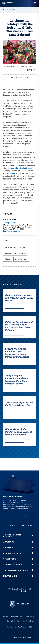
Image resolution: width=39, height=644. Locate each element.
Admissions (9, 548)
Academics (9, 542)
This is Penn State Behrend (12, 536)
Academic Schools (13, 565)
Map (18, 621)
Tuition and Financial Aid (16, 570)
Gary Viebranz (21, 259)
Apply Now (27, 525)
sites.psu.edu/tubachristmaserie (20, 168)
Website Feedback (28, 621)
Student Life (10, 559)
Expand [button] (30, 70)
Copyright (10, 621)
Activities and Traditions (16, 247)
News (13, 10)
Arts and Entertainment (15, 253)
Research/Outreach (13, 553)
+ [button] (32, 535)
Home (6, 10)
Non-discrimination (17, 617)
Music (8, 259)
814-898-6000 (21, 591)
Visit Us (11, 525)
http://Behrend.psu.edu (12, 231)
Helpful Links (10, 576)
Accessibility (30, 617)
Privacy (5, 617)
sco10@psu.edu (9, 223)
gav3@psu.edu (9, 173)
